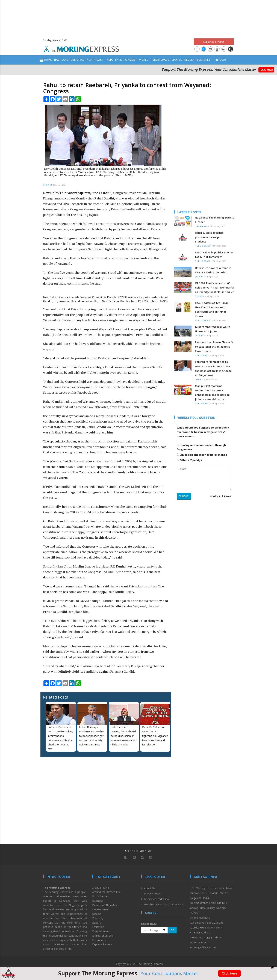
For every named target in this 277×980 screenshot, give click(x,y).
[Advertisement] (138, 18)
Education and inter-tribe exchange (202, 455)
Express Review (102, 944)
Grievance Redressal (157, 899)
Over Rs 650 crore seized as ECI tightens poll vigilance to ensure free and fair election (155, 736)
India (109, 60)
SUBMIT (184, 496)
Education (98, 927)
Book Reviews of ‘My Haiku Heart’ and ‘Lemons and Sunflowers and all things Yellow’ (211, 310)
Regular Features (199, 60)
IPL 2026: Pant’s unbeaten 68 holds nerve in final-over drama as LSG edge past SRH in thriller (214, 288)
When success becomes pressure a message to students (209, 237)
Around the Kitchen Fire (106, 892)
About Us (150, 888)
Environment (100, 940)
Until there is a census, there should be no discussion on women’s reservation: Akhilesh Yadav (124, 736)
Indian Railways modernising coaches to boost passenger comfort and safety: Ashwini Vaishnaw (92, 736)
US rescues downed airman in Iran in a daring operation (213, 270)
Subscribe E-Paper (214, 42)
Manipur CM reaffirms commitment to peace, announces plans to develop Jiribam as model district (212, 393)
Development (101, 909)
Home (48, 60)
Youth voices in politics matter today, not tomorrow (214, 255)
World (144, 60)
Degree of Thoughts (105, 905)
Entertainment (126, 60)
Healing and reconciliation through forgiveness (201, 447)
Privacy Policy (152, 893)
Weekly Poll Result (221, 496)
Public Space (160, 60)
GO (173, 930)
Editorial (78, 60)
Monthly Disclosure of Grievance (164, 904)
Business (98, 901)
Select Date (149, 924)
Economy (98, 918)
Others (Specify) (189, 460)
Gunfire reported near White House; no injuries (213, 329)
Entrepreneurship (103, 936)
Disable (97, 914)
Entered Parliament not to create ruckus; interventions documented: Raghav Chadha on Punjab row (213, 368)
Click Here (266, 70)
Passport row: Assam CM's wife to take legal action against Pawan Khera (214, 347)
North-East (95, 60)
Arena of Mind (101, 888)
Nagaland (61, 60)
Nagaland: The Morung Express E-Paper (214, 220)
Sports (177, 60)
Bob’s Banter (100, 896)
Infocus (221, 60)
